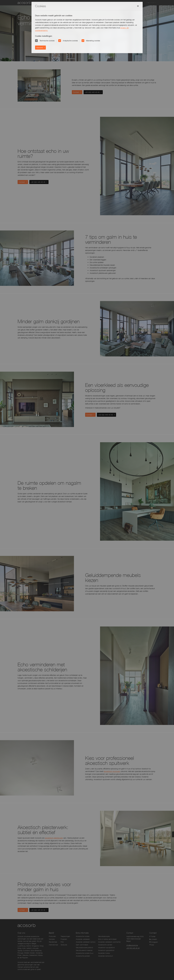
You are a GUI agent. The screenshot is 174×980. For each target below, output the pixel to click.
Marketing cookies (93, 41)
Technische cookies (47, 41)
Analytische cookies (70, 41)
